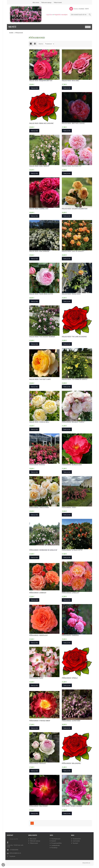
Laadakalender (56, 845)
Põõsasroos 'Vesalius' (38, 763)
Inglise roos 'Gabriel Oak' (39, 209)
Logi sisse (49, 15)
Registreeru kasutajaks (61, 15)
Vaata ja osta (34, 88)
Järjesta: (41, 44)
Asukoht (54, 841)
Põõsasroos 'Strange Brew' (40, 721)
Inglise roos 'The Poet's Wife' (40, 379)
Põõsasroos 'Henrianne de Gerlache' (43, 550)
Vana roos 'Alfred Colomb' (72, 806)
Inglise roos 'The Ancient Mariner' (42, 337)
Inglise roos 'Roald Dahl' (71, 294)
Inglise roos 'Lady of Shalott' (73, 251)
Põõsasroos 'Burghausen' (72, 465)
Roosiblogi (54, 848)
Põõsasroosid (19, 33)
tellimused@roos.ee (15, 853)
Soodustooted (77, 839)
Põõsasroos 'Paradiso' (70, 635)
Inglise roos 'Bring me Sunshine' (42, 123)
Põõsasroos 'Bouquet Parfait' (73, 422)
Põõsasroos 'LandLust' (71, 593)
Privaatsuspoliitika (56, 843)
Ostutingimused (56, 839)
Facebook (12, 856)
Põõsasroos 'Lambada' (38, 593)
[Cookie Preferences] (3, 865)
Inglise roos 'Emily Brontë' (39, 166)
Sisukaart (75, 843)
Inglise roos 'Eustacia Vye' (72, 166)
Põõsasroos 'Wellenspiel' (71, 763)
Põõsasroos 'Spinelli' (70, 678)
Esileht (11, 33)
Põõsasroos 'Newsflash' (39, 635)
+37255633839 (14, 850)
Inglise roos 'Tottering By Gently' (75, 379)
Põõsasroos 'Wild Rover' (39, 806)
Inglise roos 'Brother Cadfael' (73, 123)
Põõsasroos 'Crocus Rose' (39, 507)
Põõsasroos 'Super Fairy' (71, 721)
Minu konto (36, 2)
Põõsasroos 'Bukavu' (37, 465)
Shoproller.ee (86, 863)
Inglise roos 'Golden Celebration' (75, 209)
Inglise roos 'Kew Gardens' (39, 251)
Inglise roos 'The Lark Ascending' (74, 337)
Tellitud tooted (58, 2)
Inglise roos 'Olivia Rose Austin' (41, 294)
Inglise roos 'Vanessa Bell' (39, 422)
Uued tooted (76, 841)
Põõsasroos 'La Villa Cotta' (72, 550)
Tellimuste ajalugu (46, 2)
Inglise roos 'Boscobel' (71, 81)
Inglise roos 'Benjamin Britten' (41, 81)
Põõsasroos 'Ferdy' (69, 507)
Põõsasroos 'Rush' (36, 678)
